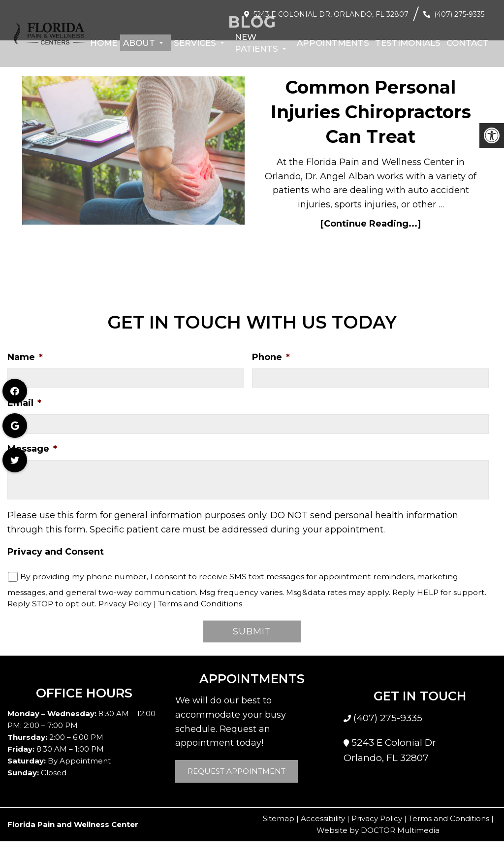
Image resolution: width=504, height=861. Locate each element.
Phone (271, 357)
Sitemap (279, 818)
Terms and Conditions (200, 604)
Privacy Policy (125, 604)
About (139, 43)
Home (104, 43)
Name (25, 357)
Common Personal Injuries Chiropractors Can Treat (371, 112)
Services (195, 43)
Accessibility (323, 818)
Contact (468, 43)
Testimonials (408, 43)
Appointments (333, 43)
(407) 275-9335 (459, 14)
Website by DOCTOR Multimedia (378, 830)
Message (32, 449)
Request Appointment (236, 771)
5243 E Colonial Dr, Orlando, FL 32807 (331, 14)
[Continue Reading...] (371, 224)
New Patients (256, 43)
